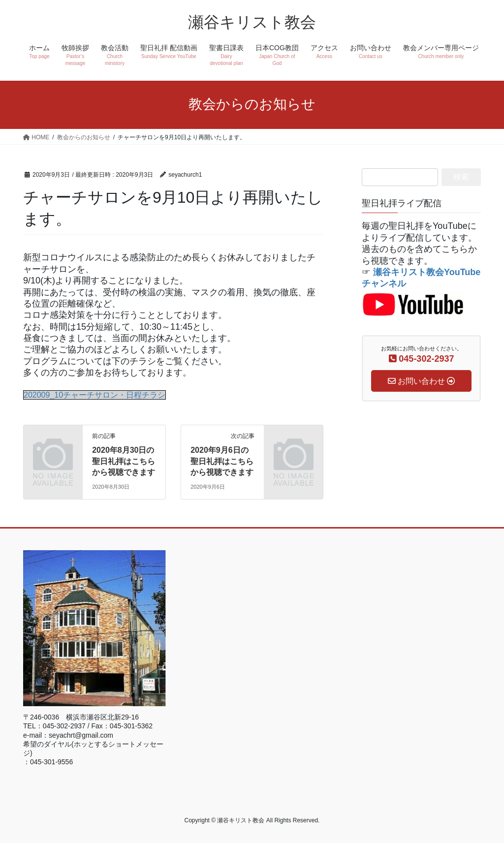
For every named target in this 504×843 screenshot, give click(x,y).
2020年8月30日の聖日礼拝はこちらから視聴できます (124, 461)
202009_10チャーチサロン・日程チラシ (94, 395)
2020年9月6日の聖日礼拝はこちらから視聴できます (222, 461)
